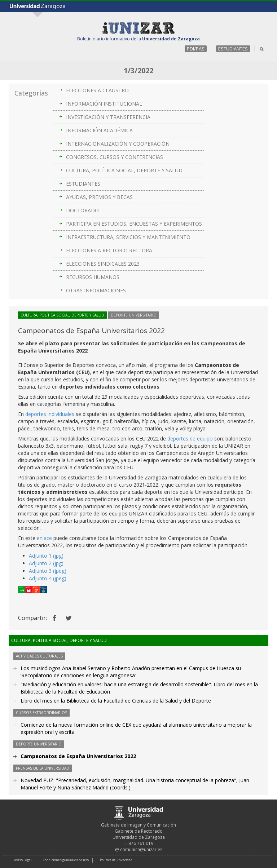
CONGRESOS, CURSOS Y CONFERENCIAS (115, 157)
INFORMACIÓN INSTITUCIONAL (104, 104)
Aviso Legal (23, 860)
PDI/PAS (196, 49)
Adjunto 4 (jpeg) (48, 578)
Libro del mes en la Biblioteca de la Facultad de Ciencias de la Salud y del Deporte (116, 701)
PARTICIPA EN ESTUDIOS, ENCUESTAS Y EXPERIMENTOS (134, 224)
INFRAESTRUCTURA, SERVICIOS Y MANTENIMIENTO (128, 237)
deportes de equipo (190, 439)
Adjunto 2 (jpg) (46, 563)
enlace (44, 538)
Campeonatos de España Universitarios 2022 (78, 756)
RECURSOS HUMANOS (93, 277)
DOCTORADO (82, 210)
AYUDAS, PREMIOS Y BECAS (99, 197)
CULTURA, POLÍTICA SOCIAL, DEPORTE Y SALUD (124, 170)
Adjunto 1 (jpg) (46, 556)
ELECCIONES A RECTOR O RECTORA (109, 250)
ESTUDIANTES (233, 49)
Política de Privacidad (116, 860)
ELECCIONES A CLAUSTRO (97, 90)
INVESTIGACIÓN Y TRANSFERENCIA (108, 117)
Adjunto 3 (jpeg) (48, 571)
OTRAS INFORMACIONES (96, 290)
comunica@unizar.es (141, 849)
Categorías (31, 93)
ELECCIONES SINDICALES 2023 (103, 264)
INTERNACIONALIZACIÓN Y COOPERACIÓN (118, 144)
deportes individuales (50, 414)
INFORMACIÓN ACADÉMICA (99, 130)
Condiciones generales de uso (66, 860)
